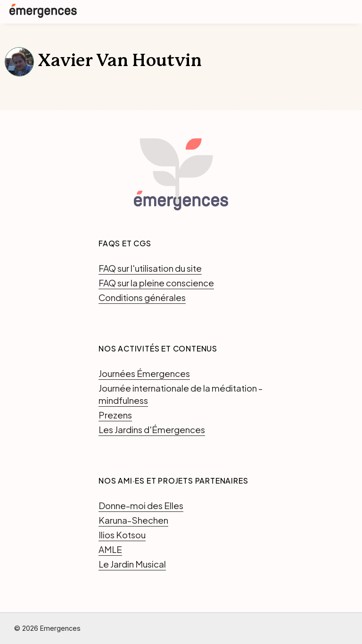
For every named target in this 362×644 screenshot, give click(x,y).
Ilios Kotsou (122, 535)
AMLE (110, 549)
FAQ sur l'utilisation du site (150, 268)
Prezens (115, 415)
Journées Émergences (144, 373)
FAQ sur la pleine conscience (156, 283)
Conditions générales (142, 297)
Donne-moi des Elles (141, 505)
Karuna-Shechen (133, 520)
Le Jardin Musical (132, 564)
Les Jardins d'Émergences (152, 429)
